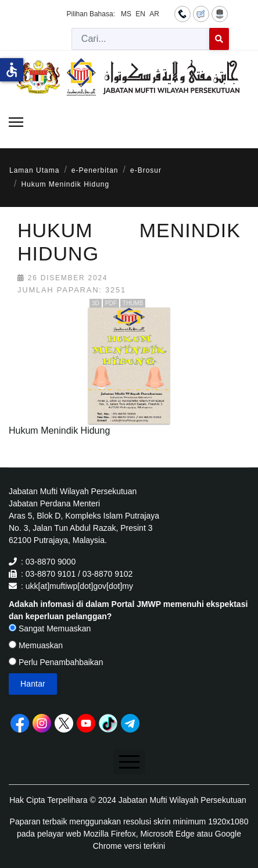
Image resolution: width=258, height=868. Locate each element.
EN (140, 14)
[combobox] (141, 39)
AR (154, 14)
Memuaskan (36, 645)
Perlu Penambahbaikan (56, 662)
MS (126, 14)
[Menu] (16, 122)
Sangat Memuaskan (50, 628)
